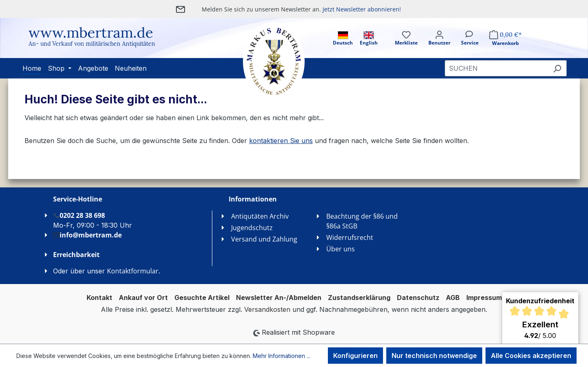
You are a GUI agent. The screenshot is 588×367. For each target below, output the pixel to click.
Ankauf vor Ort (143, 298)
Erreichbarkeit (76, 255)
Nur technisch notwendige (434, 356)
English (369, 39)
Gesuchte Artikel (202, 298)
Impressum (484, 298)
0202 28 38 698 (79, 215)
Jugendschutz (252, 228)
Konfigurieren (355, 356)
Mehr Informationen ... (282, 356)
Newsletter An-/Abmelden (279, 298)
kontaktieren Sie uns (281, 141)
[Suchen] (557, 68)
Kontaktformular (133, 271)
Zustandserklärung (359, 298)
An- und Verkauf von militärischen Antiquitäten (92, 44)
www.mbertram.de (91, 32)
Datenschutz (418, 298)
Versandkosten (267, 309)
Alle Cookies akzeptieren (531, 356)
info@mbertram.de (87, 235)
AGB (453, 298)
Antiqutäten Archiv (260, 216)
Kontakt (99, 298)
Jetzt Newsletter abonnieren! (362, 9)
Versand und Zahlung (264, 239)
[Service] (470, 45)
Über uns (341, 249)
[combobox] (496, 68)
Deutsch (343, 39)
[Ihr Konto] (439, 45)
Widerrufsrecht (350, 237)
